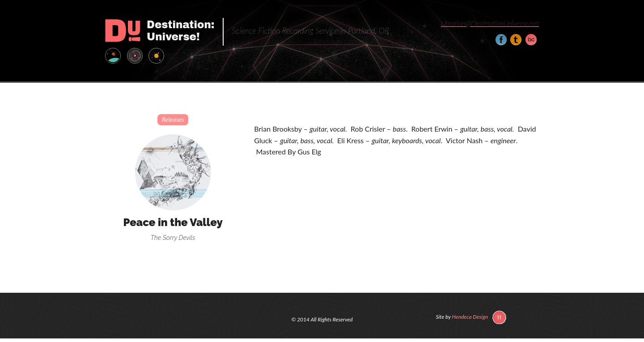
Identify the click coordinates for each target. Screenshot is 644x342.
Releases (173, 119)
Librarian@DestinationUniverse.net (490, 23)
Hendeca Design (470, 317)
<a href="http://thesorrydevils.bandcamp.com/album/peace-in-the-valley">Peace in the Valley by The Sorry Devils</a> (396, 193)
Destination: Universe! (159, 31)
